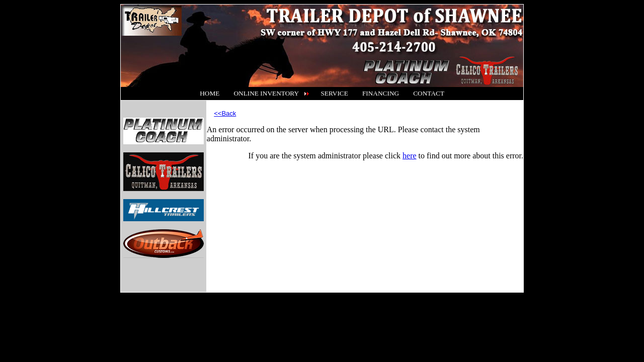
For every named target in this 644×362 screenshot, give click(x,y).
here (410, 156)
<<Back (225, 113)
